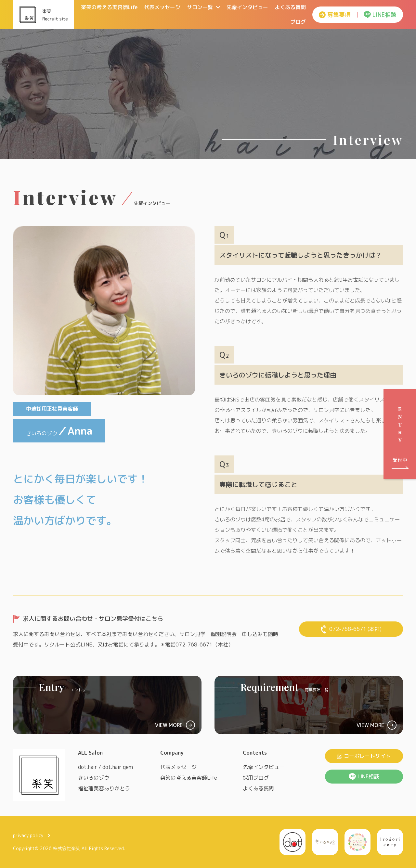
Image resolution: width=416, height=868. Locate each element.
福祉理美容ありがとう (104, 788)
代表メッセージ (162, 7)
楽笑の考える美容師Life (109, 7)
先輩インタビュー (247, 7)
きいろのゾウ (94, 778)
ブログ (298, 22)
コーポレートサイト (364, 756)
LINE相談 (380, 15)
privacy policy (32, 835)
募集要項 (335, 15)
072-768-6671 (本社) (351, 629)
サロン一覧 (203, 7)
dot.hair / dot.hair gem (105, 767)
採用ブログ (256, 778)
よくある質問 (290, 7)
